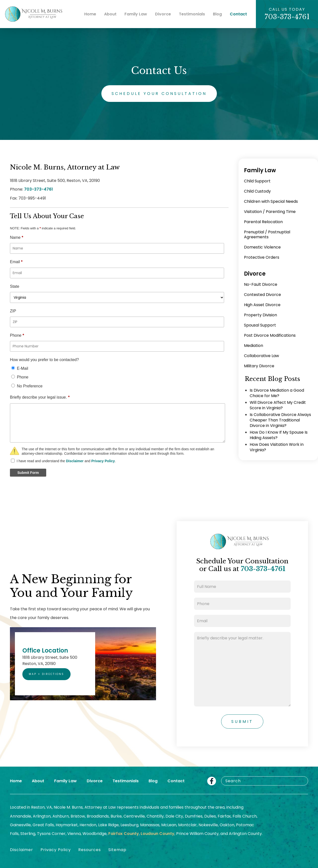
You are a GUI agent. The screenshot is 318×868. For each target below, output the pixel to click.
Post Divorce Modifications (270, 335)
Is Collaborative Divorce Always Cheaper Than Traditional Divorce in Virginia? (280, 420)
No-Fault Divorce (261, 284)
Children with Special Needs (271, 201)
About (110, 14)
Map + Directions (46, 674)
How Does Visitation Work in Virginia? (277, 447)
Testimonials (192, 14)
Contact (238, 14)
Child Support (257, 181)
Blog (217, 14)
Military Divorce (259, 366)
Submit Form (28, 473)
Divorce (163, 14)
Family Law (136, 14)
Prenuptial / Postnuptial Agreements (267, 234)
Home (90, 14)
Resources (90, 850)
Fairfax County (124, 834)
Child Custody (257, 191)
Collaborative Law (261, 356)
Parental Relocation (263, 222)
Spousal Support (260, 325)
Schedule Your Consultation (159, 94)
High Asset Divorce (262, 305)
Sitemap (117, 850)
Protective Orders (262, 257)
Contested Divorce (262, 295)
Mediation (254, 346)
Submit (242, 722)
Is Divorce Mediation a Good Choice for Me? (277, 393)
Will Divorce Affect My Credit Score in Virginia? (278, 405)
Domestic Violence (262, 247)
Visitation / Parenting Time (270, 212)
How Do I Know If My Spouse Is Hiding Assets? (279, 435)
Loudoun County (158, 834)
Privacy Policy (103, 461)
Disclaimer (75, 461)
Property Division (260, 315)
